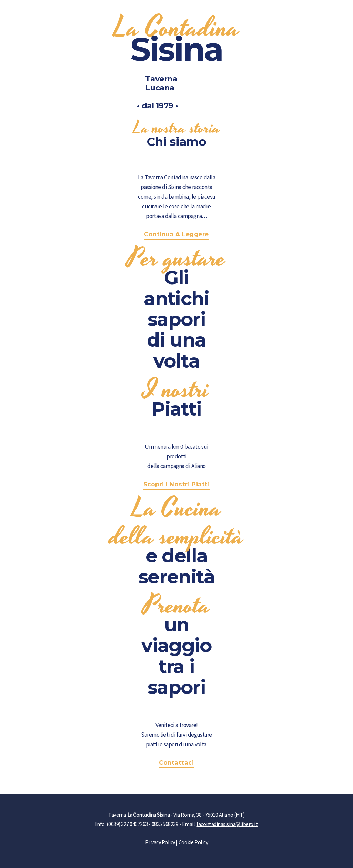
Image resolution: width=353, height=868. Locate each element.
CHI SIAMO (244, 12)
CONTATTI (324, 12)
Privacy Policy (160, 842)
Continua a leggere (176, 234)
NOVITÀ (284, 12)
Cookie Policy (193, 842)
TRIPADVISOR (81, 12)
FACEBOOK (31, 12)
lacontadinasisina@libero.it (227, 824)
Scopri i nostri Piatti (176, 484)
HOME (206, 12)
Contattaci (176, 762)
